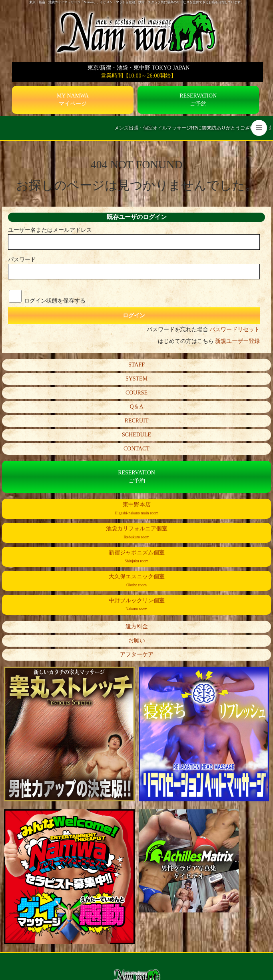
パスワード (22, 260)
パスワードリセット (235, 330)
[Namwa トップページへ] (137, 32)
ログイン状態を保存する (55, 301)
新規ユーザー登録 (237, 341)
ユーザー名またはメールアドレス (50, 230)
